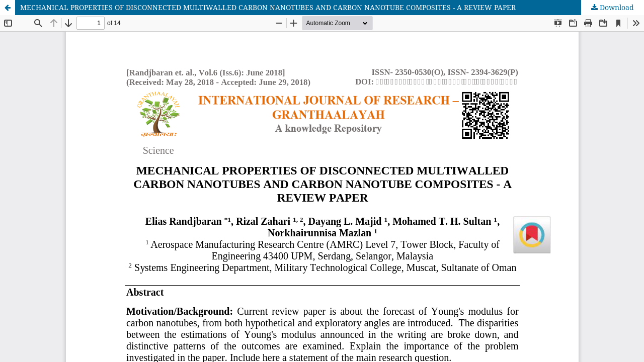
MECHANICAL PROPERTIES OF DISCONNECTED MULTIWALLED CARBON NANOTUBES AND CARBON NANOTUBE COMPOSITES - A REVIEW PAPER (268, 7)
